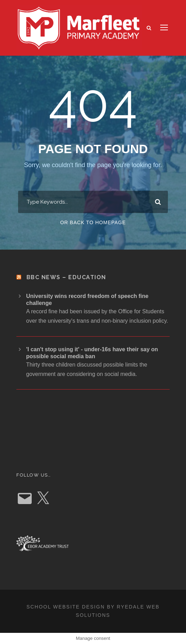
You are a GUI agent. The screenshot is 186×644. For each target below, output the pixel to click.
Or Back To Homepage (93, 222)
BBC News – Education (66, 277)
